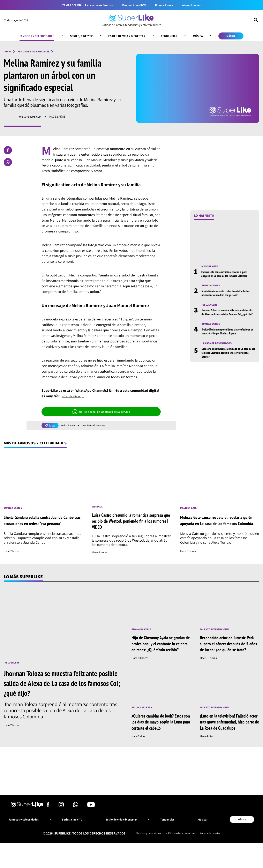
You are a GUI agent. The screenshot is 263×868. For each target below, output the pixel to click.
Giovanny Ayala (143, 632)
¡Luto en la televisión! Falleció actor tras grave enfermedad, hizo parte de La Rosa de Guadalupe (227, 734)
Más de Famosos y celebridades (39, 444)
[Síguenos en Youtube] (91, 822)
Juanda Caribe (212, 287)
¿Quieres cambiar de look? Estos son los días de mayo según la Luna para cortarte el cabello (161, 731)
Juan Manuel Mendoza (97, 426)
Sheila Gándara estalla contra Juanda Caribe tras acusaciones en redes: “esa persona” (228, 295)
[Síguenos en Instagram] (61, 822)
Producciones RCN (134, 5)
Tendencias (172, 36)
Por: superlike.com (31, 118)
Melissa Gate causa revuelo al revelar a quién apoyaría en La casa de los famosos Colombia (228, 275)
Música (203, 36)
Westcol (98, 509)
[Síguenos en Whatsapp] (76, 822)
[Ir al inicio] (131, 21)
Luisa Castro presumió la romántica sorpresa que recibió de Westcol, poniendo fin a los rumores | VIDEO (130, 523)
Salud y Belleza (143, 716)
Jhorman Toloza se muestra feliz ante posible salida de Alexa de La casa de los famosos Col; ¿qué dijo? (229, 316)
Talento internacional (217, 632)
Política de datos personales (181, 850)
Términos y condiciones (145, 850)
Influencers (211, 307)
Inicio (8, 53)
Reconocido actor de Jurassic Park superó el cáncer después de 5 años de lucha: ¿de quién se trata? (229, 649)
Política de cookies (214, 850)
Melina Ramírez (70, 426)
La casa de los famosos (96, 5)
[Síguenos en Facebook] (48, 822)
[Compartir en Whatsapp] (8, 163)
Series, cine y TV (77, 36)
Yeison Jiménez (195, 5)
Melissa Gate (211, 268)
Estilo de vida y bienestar (127, 36)
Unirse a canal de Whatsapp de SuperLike (101, 413)
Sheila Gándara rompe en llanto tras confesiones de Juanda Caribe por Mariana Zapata (226, 340)
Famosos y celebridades (29, 36)
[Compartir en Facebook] (8, 151)
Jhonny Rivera (166, 5)
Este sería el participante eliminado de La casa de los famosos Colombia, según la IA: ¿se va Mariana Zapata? (227, 363)
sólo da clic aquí (75, 397)
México (239, 36)
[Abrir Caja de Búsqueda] (256, 21)
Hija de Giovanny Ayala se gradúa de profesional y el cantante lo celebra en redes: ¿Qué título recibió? (158, 649)
